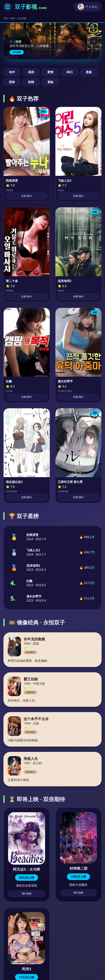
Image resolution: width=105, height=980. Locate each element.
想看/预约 (27, 196)
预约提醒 (27, 894)
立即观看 (17, 52)
